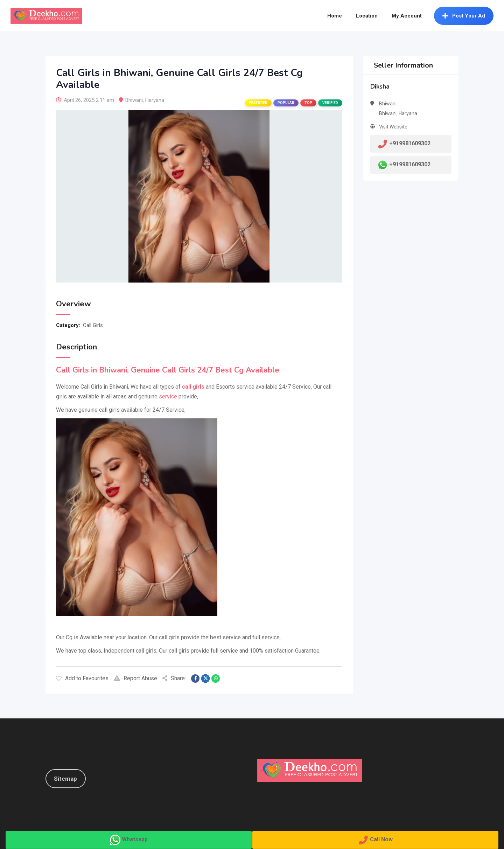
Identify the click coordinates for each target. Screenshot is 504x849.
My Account (407, 16)
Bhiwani (134, 100)
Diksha (380, 86)
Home (335, 16)
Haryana (155, 100)
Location (367, 16)
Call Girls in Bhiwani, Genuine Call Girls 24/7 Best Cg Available (168, 370)
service (168, 396)
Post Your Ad (464, 16)
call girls (193, 387)
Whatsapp (135, 839)
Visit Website (393, 127)
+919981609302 (410, 164)
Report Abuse (135, 678)
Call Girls (93, 325)
